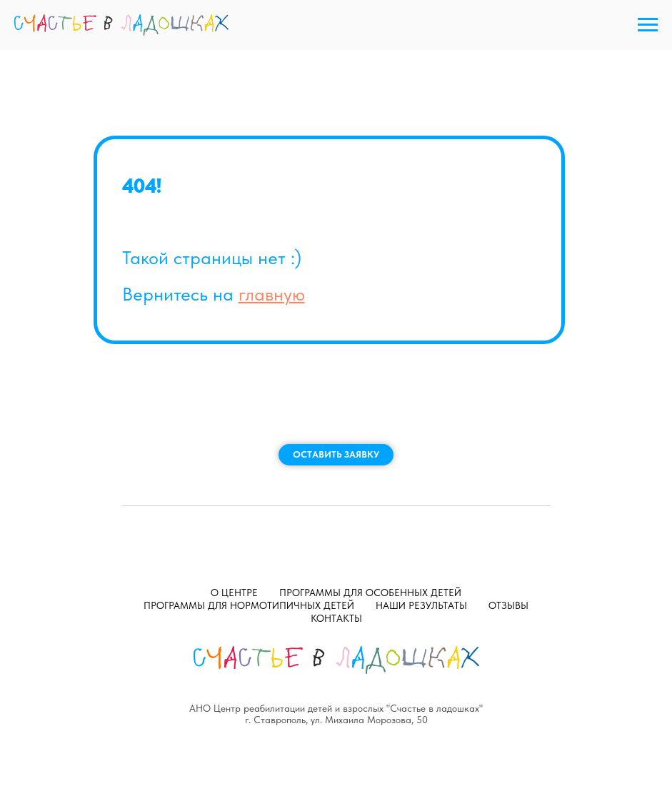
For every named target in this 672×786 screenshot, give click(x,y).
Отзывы (508, 605)
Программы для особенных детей (370, 593)
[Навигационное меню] (648, 25)
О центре (234, 593)
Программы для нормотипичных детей (249, 605)
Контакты (336, 618)
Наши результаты (421, 605)
